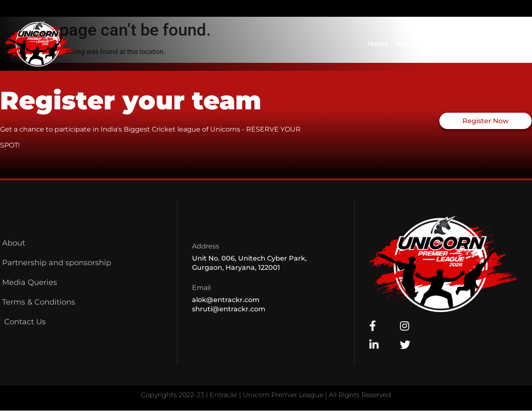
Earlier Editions (493, 44)
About (407, 44)
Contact (440, 44)
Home (378, 44)
